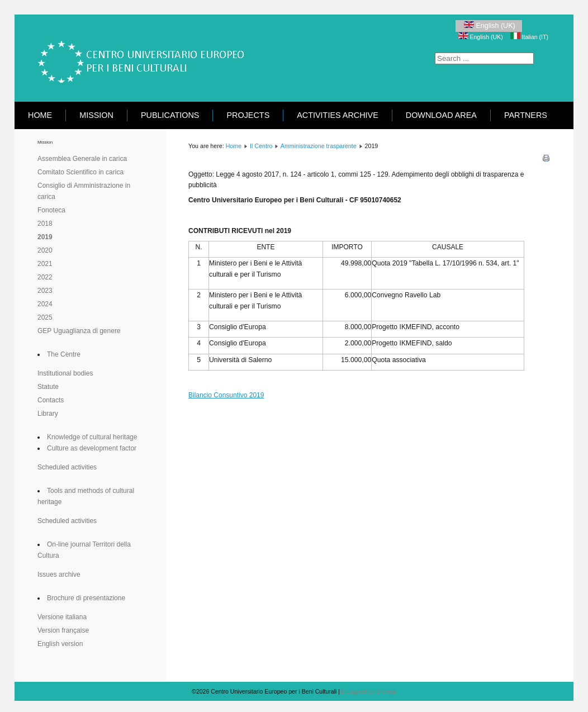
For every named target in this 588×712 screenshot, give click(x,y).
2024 (45, 304)
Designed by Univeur (369, 691)
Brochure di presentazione (86, 598)
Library (48, 414)
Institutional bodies (65, 373)
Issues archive (59, 575)
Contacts (51, 400)
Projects (248, 115)
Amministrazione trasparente (319, 146)
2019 (45, 237)
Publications (170, 115)
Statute (48, 387)
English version (60, 644)
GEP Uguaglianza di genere (79, 331)
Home (40, 115)
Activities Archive (338, 115)
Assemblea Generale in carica (82, 159)
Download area (441, 115)
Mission (96, 115)
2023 (45, 291)
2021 (45, 264)
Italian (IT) (529, 37)
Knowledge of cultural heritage (92, 437)
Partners (526, 115)
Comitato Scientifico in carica (80, 172)
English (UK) (489, 25)
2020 (45, 250)
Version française (63, 630)
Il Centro (261, 146)
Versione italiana (62, 617)
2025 (45, 317)
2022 (45, 277)
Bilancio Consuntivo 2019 (226, 395)
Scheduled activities (67, 467)
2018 (45, 224)
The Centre (64, 354)
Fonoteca (51, 210)
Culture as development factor (92, 448)
